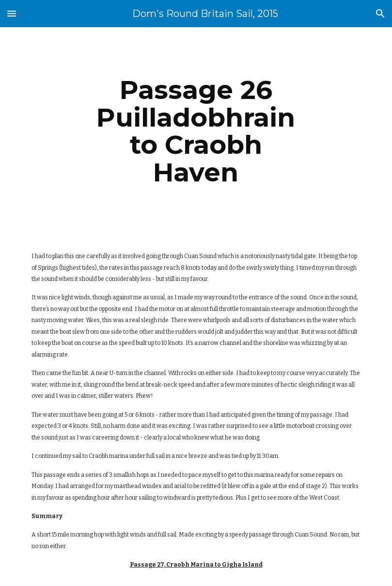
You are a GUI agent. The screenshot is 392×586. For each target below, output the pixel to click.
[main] (196, 131)
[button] (12, 13)
